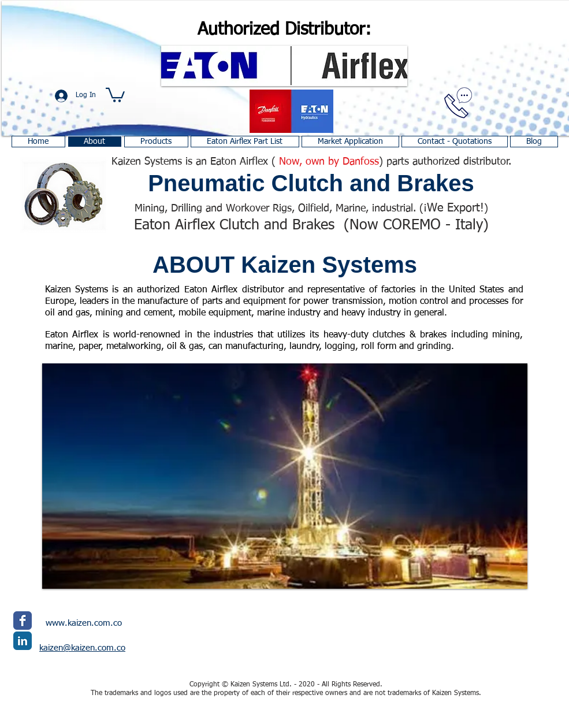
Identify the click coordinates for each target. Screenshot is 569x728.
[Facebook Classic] (23, 621)
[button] (115, 94)
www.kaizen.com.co (84, 623)
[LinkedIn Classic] (23, 641)
